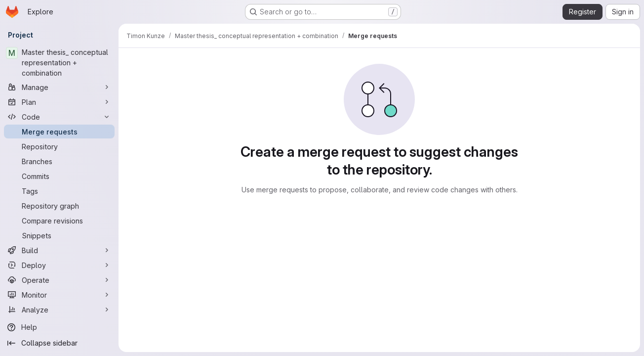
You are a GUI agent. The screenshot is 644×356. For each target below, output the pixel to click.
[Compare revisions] (59, 221)
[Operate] (59, 280)
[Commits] (59, 176)
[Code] (59, 117)
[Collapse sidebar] (59, 343)
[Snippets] (59, 235)
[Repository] (59, 146)
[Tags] (59, 191)
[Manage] (59, 87)
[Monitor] (59, 295)
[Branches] (59, 161)
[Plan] (59, 102)
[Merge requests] (59, 132)
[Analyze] (59, 310)
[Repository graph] (59, 206)
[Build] (59, 250)
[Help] (59, 327)
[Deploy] (59, 265)
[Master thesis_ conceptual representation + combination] (59, 63)
